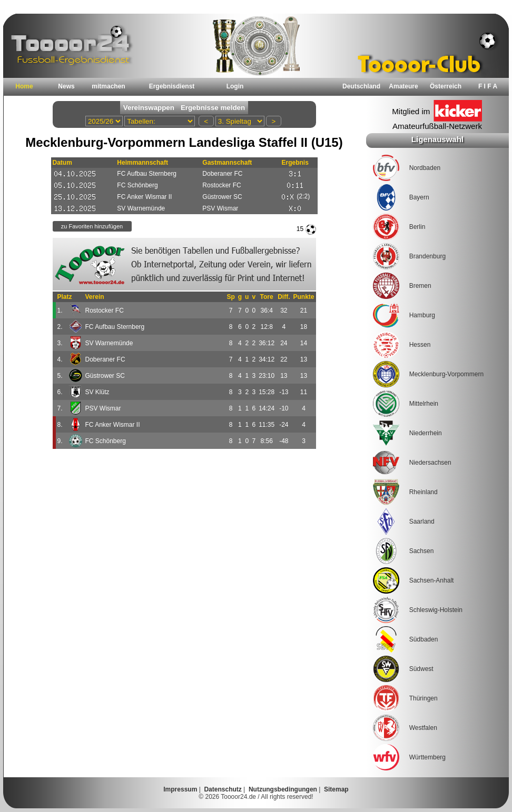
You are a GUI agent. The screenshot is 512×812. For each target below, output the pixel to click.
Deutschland (361, 86)
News (66, 86)
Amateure (403, 86)
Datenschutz (223, 789)
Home (24, 86)
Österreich (446, 86)
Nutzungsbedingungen (283, 789)
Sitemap (336, 789)
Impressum (180, 789)
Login (235, 86)
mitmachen (108, 86)
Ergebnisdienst (172, 86)
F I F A (488, 86)
